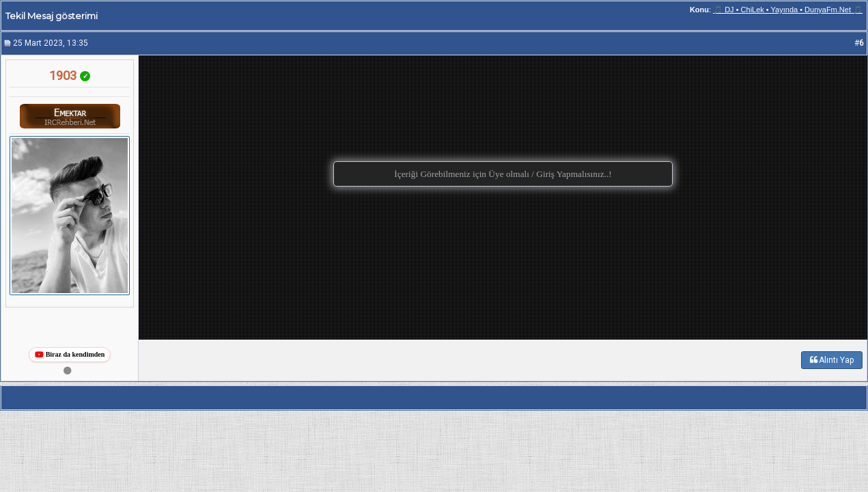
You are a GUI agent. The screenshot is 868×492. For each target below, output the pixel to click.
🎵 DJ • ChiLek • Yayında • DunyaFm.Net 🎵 (788, 10)
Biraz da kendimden (70, 355)
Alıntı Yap (832, 360)
